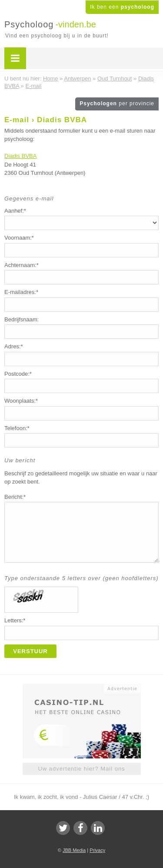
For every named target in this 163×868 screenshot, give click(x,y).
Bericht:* (15, 497)
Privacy (97, 850)
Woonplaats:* (21, 401)
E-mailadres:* (21, 292)
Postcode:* (18, 374)
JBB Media (74, 850)
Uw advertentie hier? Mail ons (81, 769)
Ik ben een (122, 7)
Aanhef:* (15, 211)
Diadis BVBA (20, 156)
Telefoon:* (17, 428)
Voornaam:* (19, 238)
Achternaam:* (22, 265)
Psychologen (117, 103)
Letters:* (15, 620)
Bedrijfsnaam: (22, 319)
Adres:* (14, 346)
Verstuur (30, 651)
